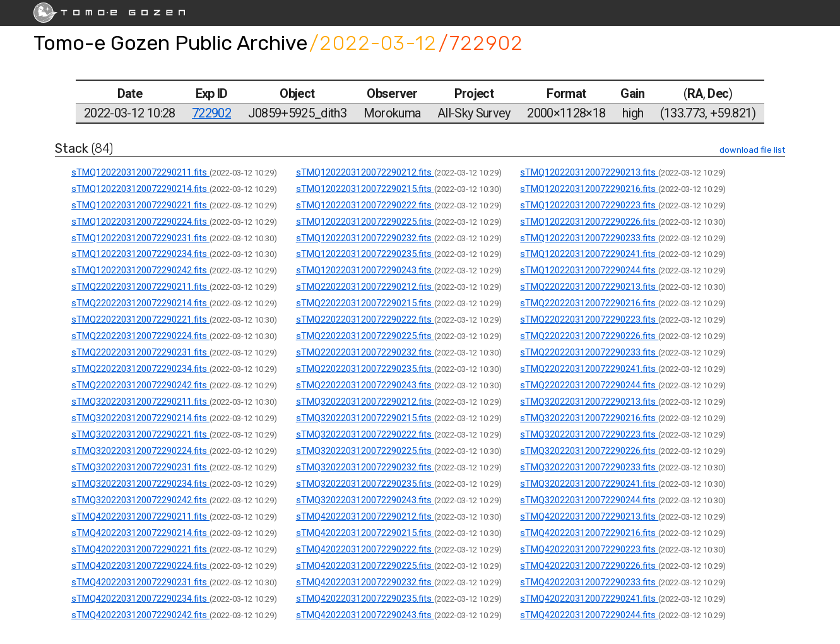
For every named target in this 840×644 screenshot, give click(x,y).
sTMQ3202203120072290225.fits (365, 451)
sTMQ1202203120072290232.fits (365, 238)
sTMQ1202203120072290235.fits (365, 254)
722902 (211, 113)
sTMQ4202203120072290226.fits (589, 566)
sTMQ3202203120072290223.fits (589, 434)
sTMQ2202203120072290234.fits (140, 369)
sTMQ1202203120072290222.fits (365, 205)
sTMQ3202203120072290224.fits (140, 451)
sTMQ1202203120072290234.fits (140, 254)
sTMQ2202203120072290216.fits (589, 303)
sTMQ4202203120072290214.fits (140, 533)
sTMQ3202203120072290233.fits (589, 467)
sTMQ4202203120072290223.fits (589, 549)
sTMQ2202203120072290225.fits (365, 336)
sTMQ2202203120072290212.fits (365, 287)
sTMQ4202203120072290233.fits (589, 582)
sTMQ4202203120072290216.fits (589, 533)
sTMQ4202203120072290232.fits (365, 582)
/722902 (481, 43)
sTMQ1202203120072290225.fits (365, 222)
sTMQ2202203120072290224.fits (140, 336)
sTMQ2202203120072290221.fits (140, 319)
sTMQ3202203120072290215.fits (365, 418)
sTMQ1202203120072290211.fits (140, 172)
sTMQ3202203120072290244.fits (589, 500)
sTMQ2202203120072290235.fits (365, 369)
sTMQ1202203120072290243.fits (365, 270)
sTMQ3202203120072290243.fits (365, 500)
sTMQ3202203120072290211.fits (140, 402)
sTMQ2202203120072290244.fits (589, 385)
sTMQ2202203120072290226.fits (589, 336)
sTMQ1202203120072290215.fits (365, 189)
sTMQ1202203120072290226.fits (589, 222)
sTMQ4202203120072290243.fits (365, 615)
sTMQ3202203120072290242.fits (140, 500)
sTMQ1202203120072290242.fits (140, 270)
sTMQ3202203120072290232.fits (365, 467)
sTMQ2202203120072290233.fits (589, 352)
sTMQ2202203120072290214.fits (140, 303)
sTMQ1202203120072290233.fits (589, 238)
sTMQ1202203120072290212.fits (365, 172)
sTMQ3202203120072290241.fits (589, 484)
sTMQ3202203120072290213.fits (589, 402)
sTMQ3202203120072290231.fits (140, 467)
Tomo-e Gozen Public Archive (170, 43)
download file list (752, 150)
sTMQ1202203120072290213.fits (589, 172)
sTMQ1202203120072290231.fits (140, 238)
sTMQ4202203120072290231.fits (140, 582)
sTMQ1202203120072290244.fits (589, 270)
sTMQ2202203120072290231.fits (140, 352)
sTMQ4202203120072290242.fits (140, 615)
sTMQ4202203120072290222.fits (365, 549)
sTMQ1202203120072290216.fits (589, 189)
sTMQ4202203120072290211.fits (140, 516)
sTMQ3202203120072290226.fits (589, 451)
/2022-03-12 (373, 43)
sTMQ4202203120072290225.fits (365, 566)
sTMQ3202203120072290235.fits (365, 484)
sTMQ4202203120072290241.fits (589, 599)
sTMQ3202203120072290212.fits (365, 402)
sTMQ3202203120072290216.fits (589, 418)
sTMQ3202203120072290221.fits (140, 434)
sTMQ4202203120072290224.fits (140, 566)
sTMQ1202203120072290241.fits (589, 254)
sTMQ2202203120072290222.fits (365, 319)
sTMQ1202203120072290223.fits (589, 205)
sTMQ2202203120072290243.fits (365, 385)
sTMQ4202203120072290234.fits (140, 599)
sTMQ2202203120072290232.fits (365, 352)
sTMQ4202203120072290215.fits (365, 533)
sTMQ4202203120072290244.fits (589, 615)
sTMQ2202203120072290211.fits (140, 287)
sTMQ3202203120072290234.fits (140, 484)
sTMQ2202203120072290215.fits (365, 303)
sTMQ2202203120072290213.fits (589, 287)
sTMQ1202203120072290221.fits (140, 205)
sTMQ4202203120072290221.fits (140, 549)
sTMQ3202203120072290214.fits (140, 418)
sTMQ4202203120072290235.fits (365, 599)
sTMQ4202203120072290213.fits (589, 516)
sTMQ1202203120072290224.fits (140, 222)
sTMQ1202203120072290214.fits (140, 189)
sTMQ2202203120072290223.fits (589, 319)
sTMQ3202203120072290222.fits (365, 434)
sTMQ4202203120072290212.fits (365, 516)
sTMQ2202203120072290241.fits (589, 369)
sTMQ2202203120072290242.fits (140, 385)
